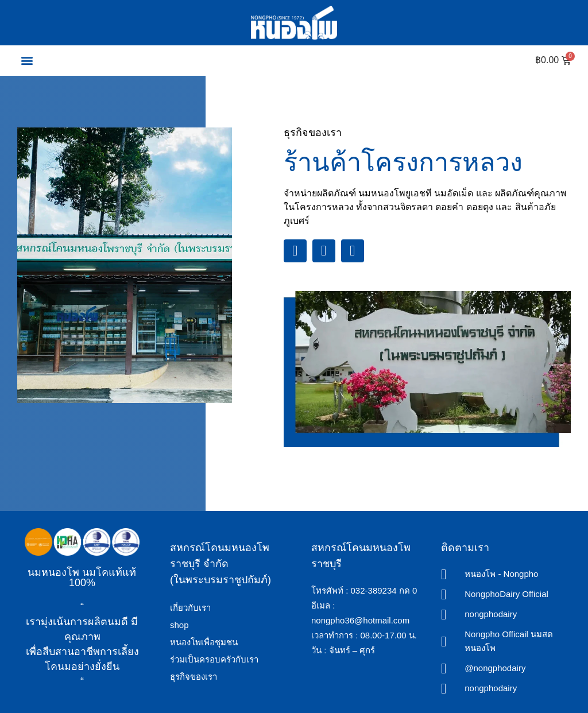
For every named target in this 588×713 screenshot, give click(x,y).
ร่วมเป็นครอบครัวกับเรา (214, 659)
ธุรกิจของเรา (194, 677)
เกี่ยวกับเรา (190, 608)
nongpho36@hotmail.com (360, 620)
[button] (27, 61)
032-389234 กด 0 (384, 590)
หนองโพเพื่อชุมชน (204, 642)
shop (179, 625)
